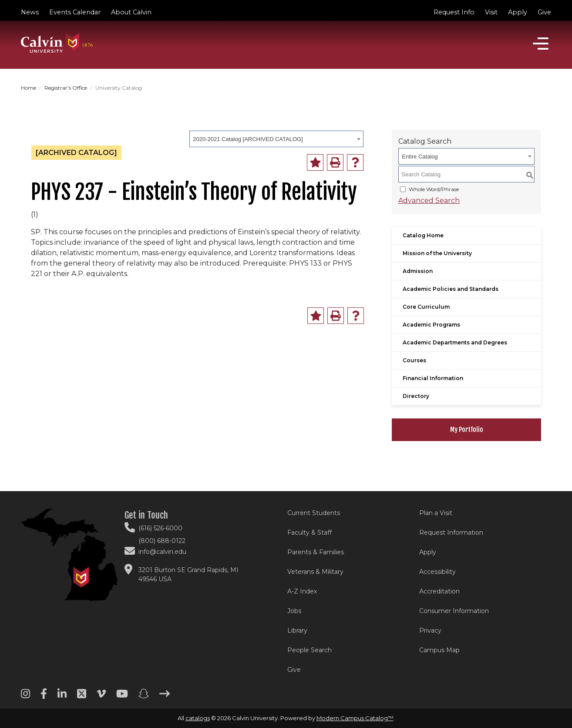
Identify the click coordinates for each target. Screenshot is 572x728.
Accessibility (437, 572)
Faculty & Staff (310, 533)
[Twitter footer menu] (82, 697)
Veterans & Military (315, 572)
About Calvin (131, 12)
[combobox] (276, 139)
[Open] (541, 44)
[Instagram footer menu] (25, 697)
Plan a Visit (436, 513)
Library (297, 630)
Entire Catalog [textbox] (420, 157)
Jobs (294, 611)
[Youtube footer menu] (122, 697)
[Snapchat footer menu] (144, 697)
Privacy (430, 630)
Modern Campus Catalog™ (355, 718)
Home (29, 88)
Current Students (314, 513)
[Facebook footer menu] (44, 697)
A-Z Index (302, 591)
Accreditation (439, 591)
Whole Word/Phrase (434, 189)
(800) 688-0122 (162, 541)
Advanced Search (429, 201)
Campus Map (439, 650)
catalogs (198, 718)
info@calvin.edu (162, 552)
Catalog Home (423, 235)
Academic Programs (431, 325)
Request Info (454, 12)
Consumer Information (454, 611)
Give (544, 12)
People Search (310, 650)
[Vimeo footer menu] (101, 697)
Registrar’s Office (66, 88)
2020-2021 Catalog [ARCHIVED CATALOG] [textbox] (248, 139)
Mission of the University (437, 253)
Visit (491, 12)
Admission (418, 271)
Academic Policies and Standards (451, 289)
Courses (414, 360)
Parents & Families (316, 552)
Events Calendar (75, 12)
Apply (518, 12)
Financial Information (433, 378)
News (30, 12)
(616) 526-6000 (160, 528)
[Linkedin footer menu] (62, 697)
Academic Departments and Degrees (455, 342)
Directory (416, 396)
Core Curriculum (426, 307)
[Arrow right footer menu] (165, 697)
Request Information (451, 533)
